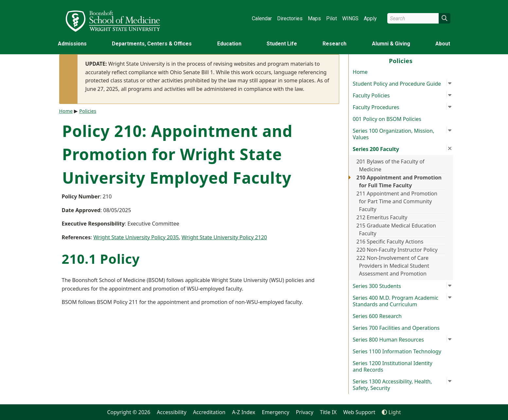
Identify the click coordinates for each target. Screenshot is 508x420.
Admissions (72, 44)
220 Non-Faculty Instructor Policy (397, 250)
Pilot (332, 18)
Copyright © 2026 (129, 412)
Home (360, 72)
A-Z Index (244, 412)
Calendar (262, 18)
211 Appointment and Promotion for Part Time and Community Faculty (397, 201)
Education (229, 44)
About (443, 44)
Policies (88, 111)
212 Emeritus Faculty (382, 217)
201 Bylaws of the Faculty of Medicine (391, 165)
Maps (314, 18)
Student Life (282, 44)
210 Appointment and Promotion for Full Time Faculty (399, 181)
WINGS (350, 18)
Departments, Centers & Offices (152, 44)
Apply (370, 18)
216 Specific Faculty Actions (390, 242)
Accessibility (172, 412)
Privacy (305, 412)
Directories (290, 18)
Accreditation (209, 412)
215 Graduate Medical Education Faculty (396, 229)
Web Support (359, 412)
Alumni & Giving (391, 44)
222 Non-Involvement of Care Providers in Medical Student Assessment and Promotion (393, 266)
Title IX (328, 412)
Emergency (275, 412)
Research (334, 44)
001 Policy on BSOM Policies (387, 119)
